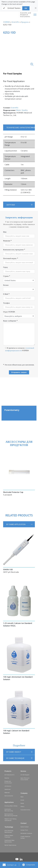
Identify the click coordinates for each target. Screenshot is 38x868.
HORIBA (7, 22)
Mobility (7, 778)
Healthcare (7, 789)
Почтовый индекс (11, 258)
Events (22, 800)
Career (22, 803)
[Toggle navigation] (35, 15)
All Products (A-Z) (9, 775)
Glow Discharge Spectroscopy (9, 832)
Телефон (6, 303)
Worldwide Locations (26, 833)
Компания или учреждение (14, 250)
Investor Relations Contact (25, 838)
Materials (7, 793)
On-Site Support (25, 775)
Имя (5, 232)
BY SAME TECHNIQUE (15, 758)
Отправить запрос (19, 372)
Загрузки (11, 205)
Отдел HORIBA (9, 312)
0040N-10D (8, 570)
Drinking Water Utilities (11, 806)
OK (26, 8)
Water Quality (22, 110)
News (22, 797)
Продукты (25, 22)
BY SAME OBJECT (14, 752)
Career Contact (25, 827)
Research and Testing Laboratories (10, 820)
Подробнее (19, 746)
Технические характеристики (21, 128)
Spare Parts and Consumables (25, 779)
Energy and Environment (8, 782)
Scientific (16, 22)
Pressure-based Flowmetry (9, 836)
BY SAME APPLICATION (16, 524)
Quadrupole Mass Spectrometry (9, 841)
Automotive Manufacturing (9, 810)
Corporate (30, 865)
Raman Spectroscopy (10, 845)
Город (5, 267)
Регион (6, 285)
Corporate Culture (25, 810)
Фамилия (7, 241)
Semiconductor (9, 796)
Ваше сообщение (10, 321)
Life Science (8, 786)
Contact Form (24, 830)
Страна (7, 276)
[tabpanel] (19, 402)
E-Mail (6, 294)
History (22, 807)
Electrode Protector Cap (13, 492)
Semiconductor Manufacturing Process (11, 815)
